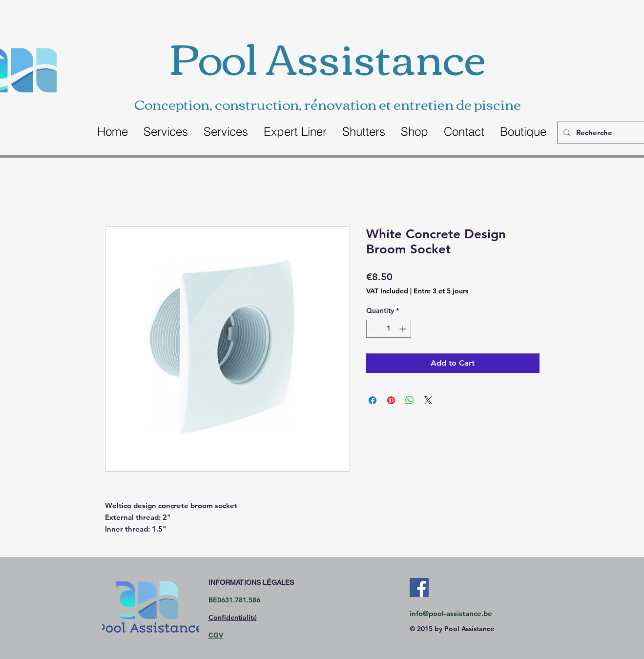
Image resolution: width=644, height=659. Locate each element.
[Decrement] (374, 329)
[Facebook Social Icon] (419, 587)
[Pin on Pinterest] (391, 400)
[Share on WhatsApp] (410, 400)
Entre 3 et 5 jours (441, 291)
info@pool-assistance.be (451, 613)
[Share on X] (428, 400)
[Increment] (404, 329)
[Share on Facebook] (373, 400)
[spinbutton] (389, 329)
